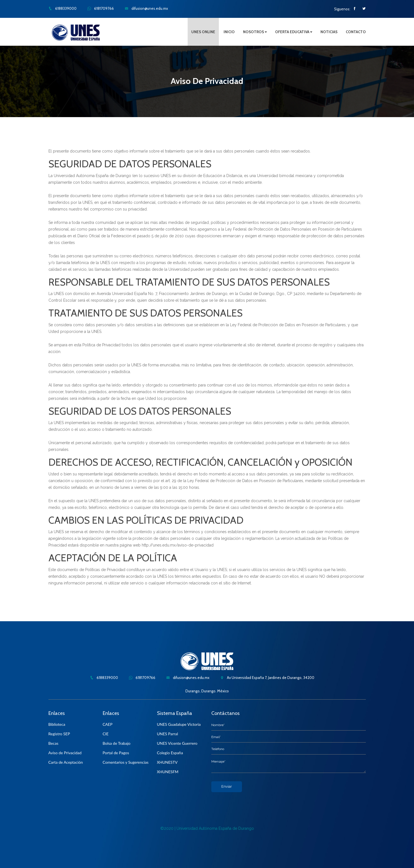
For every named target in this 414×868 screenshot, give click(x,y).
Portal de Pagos (116, 753)
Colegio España (170, 753)
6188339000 (63, 8)
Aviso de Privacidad (65, 753)
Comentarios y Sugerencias (126, 762)
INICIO (229, 32)
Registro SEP (59, 734)
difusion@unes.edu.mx (146, 8)
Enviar (227, 786)
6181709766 (101, 8)
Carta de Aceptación (66, 762)
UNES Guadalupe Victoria (179, 724)
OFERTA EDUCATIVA (294, 32)
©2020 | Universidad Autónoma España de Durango (207, 828)
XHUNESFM (168, 772)
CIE (106, 734)
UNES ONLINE (203, 32)
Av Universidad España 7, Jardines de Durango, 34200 (267, 678)
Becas (53, 743)
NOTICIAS (329, 32)
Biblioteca (57, 724)
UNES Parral (168, 734)
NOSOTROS (255, 32)
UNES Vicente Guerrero (177, 743)
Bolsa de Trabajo (117, 743)
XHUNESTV (167, 762)
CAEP (108, 724)
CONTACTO (356, 32)
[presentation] (254, 803)
